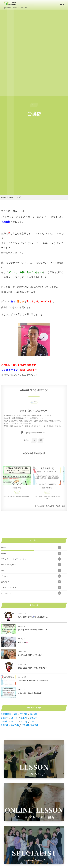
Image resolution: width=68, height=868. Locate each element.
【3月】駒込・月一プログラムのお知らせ (33, 681)
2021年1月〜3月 (9, 714)
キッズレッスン (31, 593)
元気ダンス (31, 582)
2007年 (35, 725)
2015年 (34, 718)
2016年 (24, 718)
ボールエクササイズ (31, 587)
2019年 (33, 714)
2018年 (5, 718)
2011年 (33, 721)
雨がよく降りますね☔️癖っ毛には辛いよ (33, 617)
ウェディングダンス (31, 565)
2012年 (24, 721)
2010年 (5, 725)
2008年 (25, 725)
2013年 (14, 721)
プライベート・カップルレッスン (31, 559)
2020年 (23, 714)
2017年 (14, 718)
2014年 (5, 721)
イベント (31, 576)
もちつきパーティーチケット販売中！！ (32, 630)
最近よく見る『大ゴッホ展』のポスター (32, 668)
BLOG (31, 548)
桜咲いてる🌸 (23, 642)
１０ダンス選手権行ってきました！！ (32, 655)
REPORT (31, 553)
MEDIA (31, 570)
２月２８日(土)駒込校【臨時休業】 (30, 693)
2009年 (15, 725)
